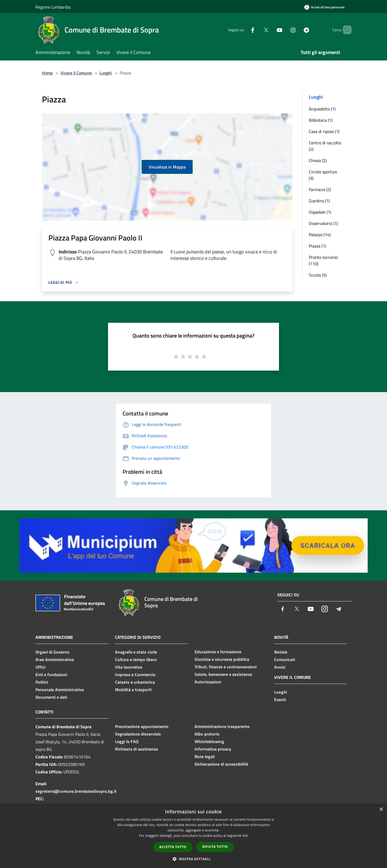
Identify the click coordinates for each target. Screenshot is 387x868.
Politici (42, 682)
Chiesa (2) (318, 160)
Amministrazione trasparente (222, 726)
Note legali (205, 756)
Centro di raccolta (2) (325, 146)
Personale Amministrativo (60, 690)
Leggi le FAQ (127, 741)
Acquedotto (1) (322, 109)
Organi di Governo (52, 652)
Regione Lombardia (53, 7)
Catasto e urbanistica (135, 682)
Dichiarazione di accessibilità (221, 764)
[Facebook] (243, 30)
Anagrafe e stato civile (136, 652)
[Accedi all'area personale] (324, 7)
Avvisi (280, 667)
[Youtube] (270, 30)
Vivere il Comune (77, 73)
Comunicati (285, 659)
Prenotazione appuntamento (142, 726)
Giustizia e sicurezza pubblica (222, 659)
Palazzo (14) (320, 235)
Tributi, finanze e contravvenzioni (226, 667)
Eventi (280, 700)
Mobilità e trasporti (133, 690)
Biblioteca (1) (321, 120)
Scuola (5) (318, 275)
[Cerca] (345, 30)
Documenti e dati (51, 697)
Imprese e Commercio (135, 675)
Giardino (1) (319, 201)
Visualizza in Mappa (167, 167)
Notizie (281, 652)
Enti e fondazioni (51, 675)
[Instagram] (284, 30)
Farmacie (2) (320, 189)
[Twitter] (257, 30)
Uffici (40, 667)
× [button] (381, 810)
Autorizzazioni (208, 682)
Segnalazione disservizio (138, 734)
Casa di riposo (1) (324, 131)
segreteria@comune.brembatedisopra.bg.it (76, 791)
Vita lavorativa (129, 667)
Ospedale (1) (320, 212)
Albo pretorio (207, 734)
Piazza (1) (317, 246)
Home (47, 73)
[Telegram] (297, 30)
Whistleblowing (209, 741)
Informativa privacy (213, 749)
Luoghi (106, 73)
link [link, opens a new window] (245, 836)
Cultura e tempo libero (136, 659)
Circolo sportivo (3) (323, 175)
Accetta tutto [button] (173, 847)
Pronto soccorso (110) (323, 260)
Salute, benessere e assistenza (223, 674)
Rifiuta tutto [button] (215, 847)
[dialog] (193, 836)
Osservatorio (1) (323, 223)
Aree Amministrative (55, 659)
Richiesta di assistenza (136, 749)
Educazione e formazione (218, 652)
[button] (193, 859)
